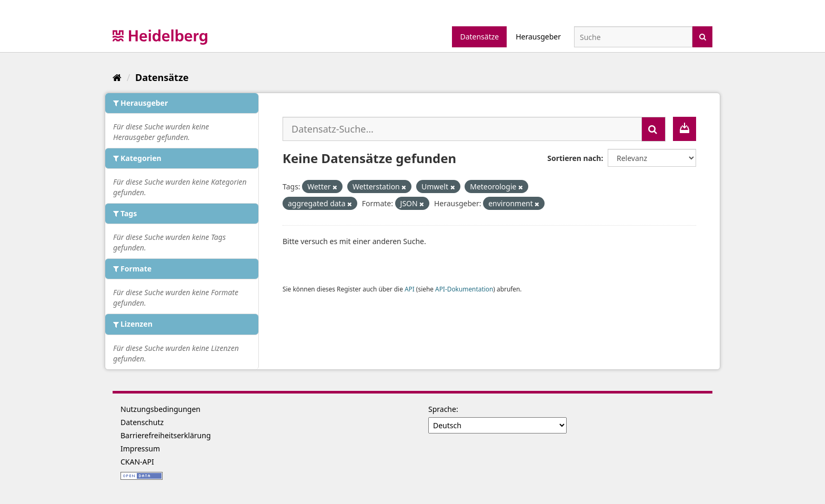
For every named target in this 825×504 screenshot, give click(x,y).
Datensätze (479, 37)
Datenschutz (142, 422)
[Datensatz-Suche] (633, 37)
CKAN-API (137, 462)
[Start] (117, 77)
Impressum (140, 448)
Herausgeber (538, 37)
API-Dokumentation (464, 289)
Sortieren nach (574, 158)
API (410, 289)
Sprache (442, 409)
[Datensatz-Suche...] (462, 129)
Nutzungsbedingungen (160, 409)
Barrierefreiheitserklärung (166, 435)
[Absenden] (703, 36)
